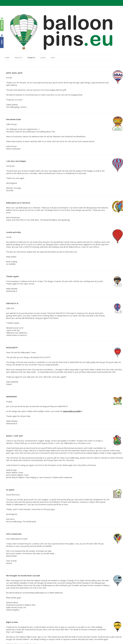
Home (7, 58)
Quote (43, 58)
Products (18, 58)
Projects (31, 58)
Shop (53, 58)
